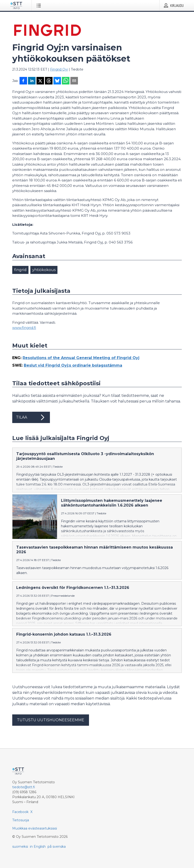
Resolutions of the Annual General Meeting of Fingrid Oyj (81, 358)
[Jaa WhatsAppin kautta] (66, 81)
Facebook (20, 812)
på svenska (57, 847)
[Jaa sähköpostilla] (74, 81)
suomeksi (20, 847)
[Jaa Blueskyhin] (57, 81)
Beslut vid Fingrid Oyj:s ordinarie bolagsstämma (73, 365)
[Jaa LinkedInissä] (32, 81)
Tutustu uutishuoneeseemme (51, 720)
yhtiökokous (44, 270)
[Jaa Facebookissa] (23, 81)
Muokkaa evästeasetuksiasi (35, 828)
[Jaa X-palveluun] (40, 81)
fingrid (20, 270)
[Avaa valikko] (40, 5)
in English (38, 847)
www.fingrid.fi (24, 328)
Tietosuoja (21, 820)
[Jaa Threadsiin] (49, 81)
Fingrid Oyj (59, 69)
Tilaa (31, 417)
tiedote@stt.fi (24, 787)
